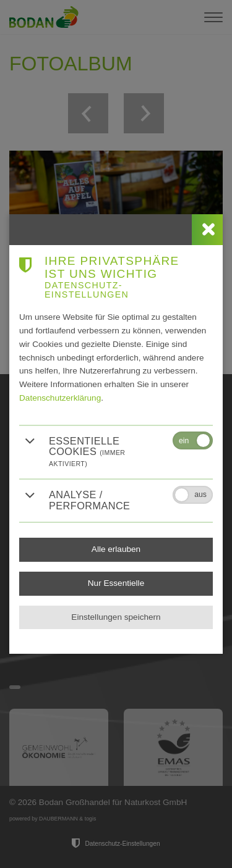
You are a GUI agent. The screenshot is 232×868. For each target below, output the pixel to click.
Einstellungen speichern (116, 617)
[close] (207, 230)
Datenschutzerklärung (60, 398)
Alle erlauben (116, 549)
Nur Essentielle (116, 583)
